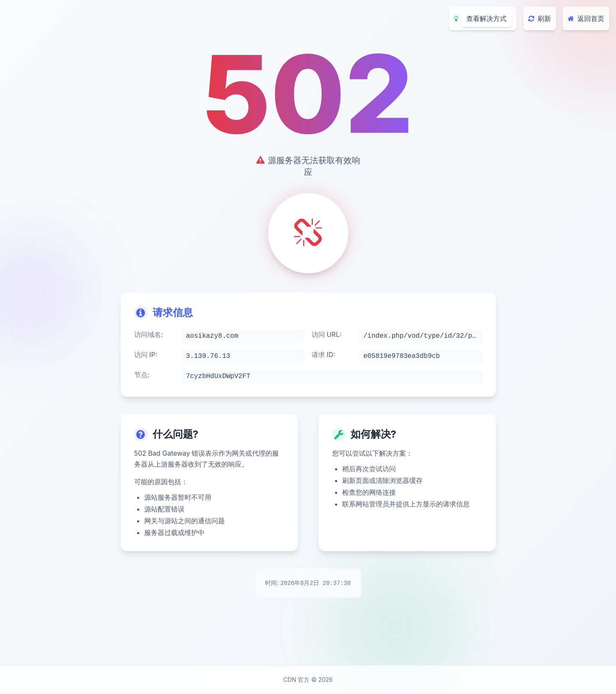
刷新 (540, 18)
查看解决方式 (486, 18)
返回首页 (586, 18)
